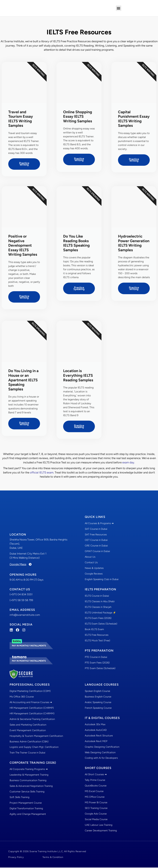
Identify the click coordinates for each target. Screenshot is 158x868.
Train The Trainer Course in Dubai (27, 753)
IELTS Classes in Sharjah (98, 608)
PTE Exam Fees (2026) (97, 663)
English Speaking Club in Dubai (102, 580)
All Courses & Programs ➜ (99, 524)
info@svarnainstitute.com (25, 615)
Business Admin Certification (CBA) (29, 742)
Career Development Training (101, 831)
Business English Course (98, 697)
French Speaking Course (98, 708)
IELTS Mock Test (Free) (97, 641)
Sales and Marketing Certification (28, 725)
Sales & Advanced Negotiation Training (31, 787)
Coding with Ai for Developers (101, 759)
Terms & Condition (53, 858)
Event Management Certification (28, 731)
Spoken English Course (97, 692)
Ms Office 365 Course (22, 697)
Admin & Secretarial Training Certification (32, 720)
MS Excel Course (94, 792)
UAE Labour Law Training (99, 826)
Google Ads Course (96, 814)
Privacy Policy (16, 858)
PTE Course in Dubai (96, 658)
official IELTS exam (42, 473)
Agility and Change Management (28, 815)
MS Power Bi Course (96, 803)
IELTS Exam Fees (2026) (98, 619)
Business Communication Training (28, 781)
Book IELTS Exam (94, 630)
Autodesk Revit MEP (96, 742)
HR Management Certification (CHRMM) (32, 714)
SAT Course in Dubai (96, 529)
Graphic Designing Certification (102, 747)
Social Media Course (96, 820)
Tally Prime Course (95, 781)
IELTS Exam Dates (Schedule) (101, 625)
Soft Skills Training (20, 798)
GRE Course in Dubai (96, 546)
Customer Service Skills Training (27, 792)
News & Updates (94, 569)
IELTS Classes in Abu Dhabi (100, 602)
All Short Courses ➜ (96, 775)
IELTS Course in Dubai (97, 596)
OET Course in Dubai (96, 541)
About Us (90, 557)
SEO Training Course (96, 809)
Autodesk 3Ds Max (95, 725)
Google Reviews (94, 574)
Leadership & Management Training (29, 775)
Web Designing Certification (100, 753)
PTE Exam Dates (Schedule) (100, 669)
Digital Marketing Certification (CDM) (30, 692)
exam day (128, 463)
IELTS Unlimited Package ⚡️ (100, 613)
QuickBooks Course (96, 786)
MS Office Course (95, 798)
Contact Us (91, 563)
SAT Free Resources (96, 535)
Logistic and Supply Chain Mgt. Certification (34, 748)
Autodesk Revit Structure (99, 736)
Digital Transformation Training (26, 809)
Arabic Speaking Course (98, 703)
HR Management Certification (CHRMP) (32, 708)
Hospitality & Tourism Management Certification (36, 736)
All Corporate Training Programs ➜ (29, 770)
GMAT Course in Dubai (97, 552)
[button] (119, 8)
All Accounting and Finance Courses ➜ (31, 703)
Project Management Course (26, 803)
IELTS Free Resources (97, 636)
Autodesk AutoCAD (96, 730)
